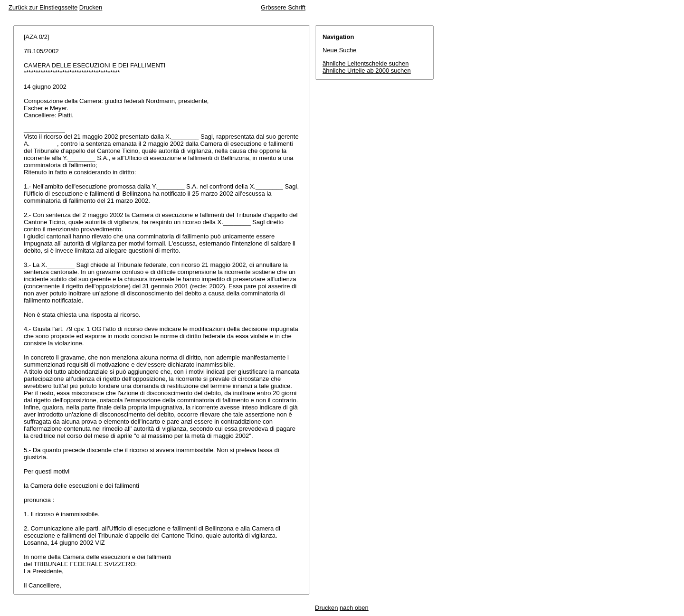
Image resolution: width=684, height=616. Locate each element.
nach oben (354, 608)
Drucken (91, 7)
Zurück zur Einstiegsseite (43, 7)
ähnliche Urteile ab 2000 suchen (367, 71)
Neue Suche (340, 50)
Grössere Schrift (283, 7)
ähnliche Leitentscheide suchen (366, 63)
